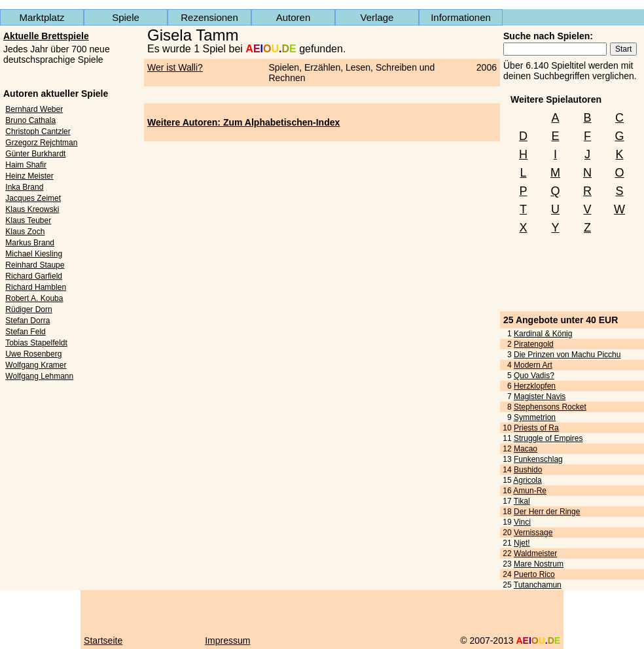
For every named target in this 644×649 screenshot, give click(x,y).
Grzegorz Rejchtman (41, 143)
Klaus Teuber (28, 220)
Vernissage (533, 533)
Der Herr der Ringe (547, 512)
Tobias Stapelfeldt (36, 343)
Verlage (377, 17)
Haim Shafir (26, 165)
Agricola (527, 480)
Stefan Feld (25, 332)
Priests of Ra (536, 428)
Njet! (522, 543)
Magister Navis (540, 396)
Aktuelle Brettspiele (46, 36)
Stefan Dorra (27, 321)
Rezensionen (209, 17)
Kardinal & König (543, 334)
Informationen (461, 17)
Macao (526, 449)
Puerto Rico (534, 574)
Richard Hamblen (36, 287)
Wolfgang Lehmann (39, 376)
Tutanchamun (538, 585)
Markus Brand (30, 243)
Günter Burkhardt (35, 154)
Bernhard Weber (34, 109)
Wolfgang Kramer (36, 365)
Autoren (294, 17)
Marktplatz (42, 17)
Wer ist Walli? (175, 67)
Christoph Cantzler (38, 132)
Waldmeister (535, 553)
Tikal (522, 501)
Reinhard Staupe (35, 265)
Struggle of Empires (548, 438)
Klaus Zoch (25, 232)
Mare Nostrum (539, 564)
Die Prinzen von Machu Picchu (567, 355)
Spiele (126, 17)
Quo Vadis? (534, 376)
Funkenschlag (538, 459)
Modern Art (533, 365)
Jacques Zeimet (33, 198)
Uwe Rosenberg (33, 354)
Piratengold (534, 344)
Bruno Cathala (30, 120)
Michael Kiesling (34, 254)
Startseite (103, 640)
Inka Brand (24, 187)
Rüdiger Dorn (28, 309)
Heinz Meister (29, 176)
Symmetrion (535, 417)
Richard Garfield (34, 276)
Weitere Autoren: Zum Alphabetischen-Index (243, 122)
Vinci (522, 522)
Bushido (528, 470)
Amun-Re (530, 491)
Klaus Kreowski (32, 209)
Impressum (227, 640)
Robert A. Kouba (34, 298)
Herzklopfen (535, 386)
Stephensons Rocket (550, 407)
